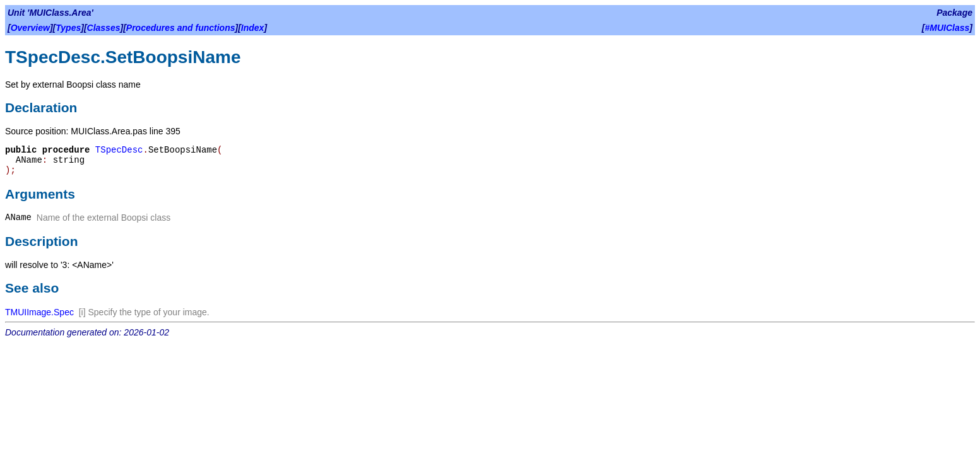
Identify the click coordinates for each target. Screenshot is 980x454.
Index (253, 28)
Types (68, 28)
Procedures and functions (181, 28)
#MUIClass (948, 28)
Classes (104, 28)
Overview (30, 28)
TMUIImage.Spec (39, 312)
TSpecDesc (119, 150)
